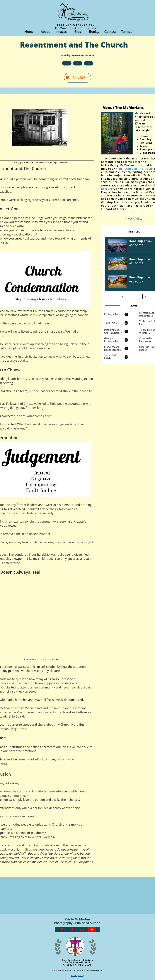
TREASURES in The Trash (135, 169)
